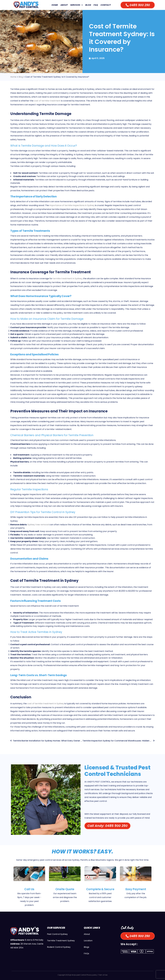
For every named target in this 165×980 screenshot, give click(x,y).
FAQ (96, 5)
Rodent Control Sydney (59, 947)
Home (55, 5)
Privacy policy (92, 975)
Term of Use (103, 975)
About (64, 5)
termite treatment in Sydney (68, 279)
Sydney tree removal (38, 525)
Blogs (86, 947)
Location (88, 941)
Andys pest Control (79, 975)
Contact (106, 5)
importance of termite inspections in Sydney (72, 205)
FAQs (86, 953)
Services (77, 5)
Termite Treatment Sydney (61, 941)
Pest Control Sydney (57, 934)
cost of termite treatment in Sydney (46, 704)
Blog (88, 5)
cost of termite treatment (47, 101)
